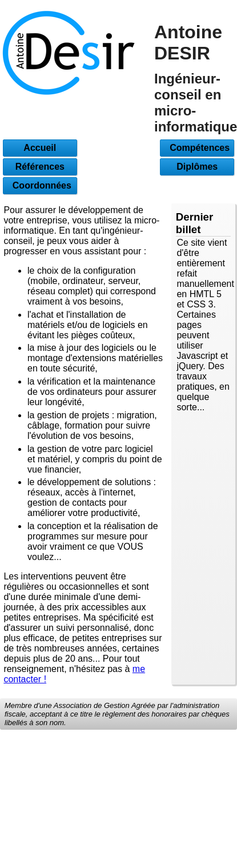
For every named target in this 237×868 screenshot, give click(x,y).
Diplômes (197, 167)
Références (40, 167)
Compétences (197, 148)
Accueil (40, 148)
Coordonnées (40, 185)
